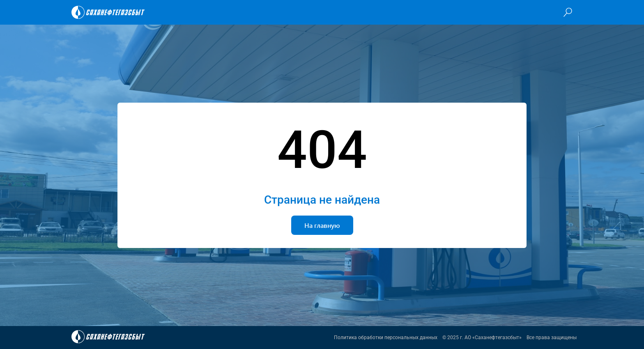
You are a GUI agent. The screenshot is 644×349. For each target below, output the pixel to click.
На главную (322, 225)
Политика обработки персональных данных (386, 338)
